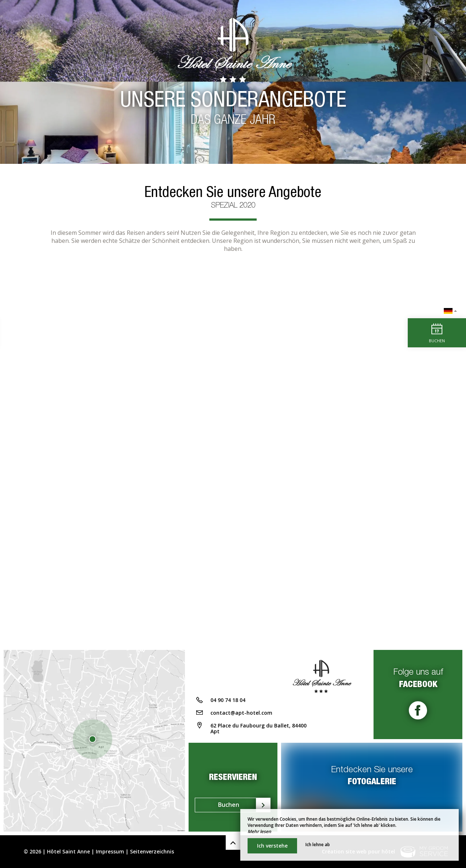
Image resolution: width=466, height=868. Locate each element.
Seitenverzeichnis (152, 851)
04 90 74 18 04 (228, 700)
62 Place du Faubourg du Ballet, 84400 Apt (258, 729)
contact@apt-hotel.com (241, 713)
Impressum (110, 851)
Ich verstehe (272, 846)
